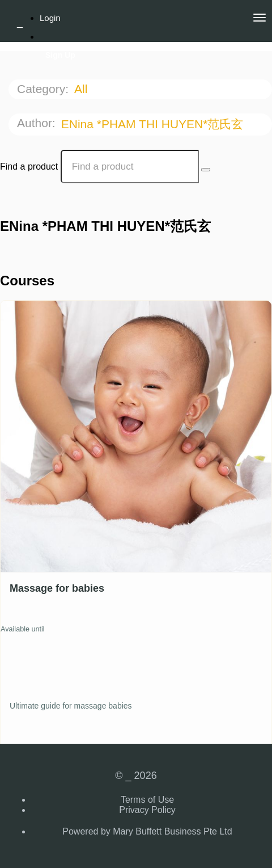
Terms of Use (147, 800)
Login (50, 18)
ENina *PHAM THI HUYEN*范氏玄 (154, 124)
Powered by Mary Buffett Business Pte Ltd (147, 831)
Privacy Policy (147, 810)
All (82, 89)
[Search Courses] (206, 170)
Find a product (29, 167)
